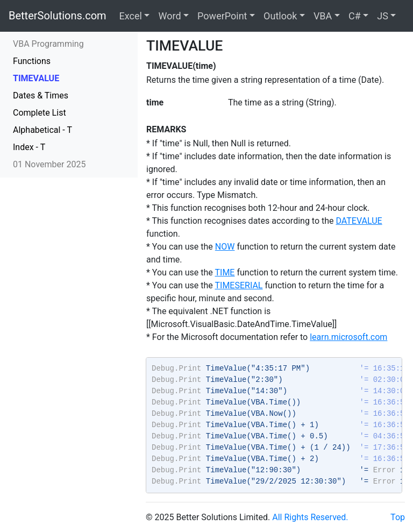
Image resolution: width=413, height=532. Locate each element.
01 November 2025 (49, 164)
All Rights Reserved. (310, 517)
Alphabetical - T (42, 130)
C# (355, 16)
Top (398, 517)
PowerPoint (222, 16)
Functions (32, 61)
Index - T (29, 147)
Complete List (40, 113)
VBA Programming (48, 44)
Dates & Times (41, 95)
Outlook (280, 16)
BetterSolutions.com (58, 16)
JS (383, 16)
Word (169, 16)
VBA (323, 16)
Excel (131, 16)
